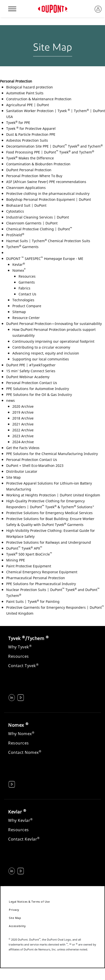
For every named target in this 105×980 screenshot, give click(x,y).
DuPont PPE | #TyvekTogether (31, 365)
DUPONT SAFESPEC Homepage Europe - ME (45, 259)
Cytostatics (15, 211)
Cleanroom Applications (26, 188)
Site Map (13, 477)
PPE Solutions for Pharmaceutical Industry (41, 584)
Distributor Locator (22, 471)
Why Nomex (21, 734)
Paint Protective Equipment (29, 566)
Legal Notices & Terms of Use (29, 902)
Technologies (23, 300)
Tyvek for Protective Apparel (31, 128)
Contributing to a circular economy (41, 347)
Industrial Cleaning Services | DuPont (38, 217)
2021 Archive (23, 424)
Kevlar (19, 264)
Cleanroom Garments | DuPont (32, 223)
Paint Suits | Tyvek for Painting (33, 601)
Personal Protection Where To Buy (34, 176)
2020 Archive (23, 406)
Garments (27, 282)
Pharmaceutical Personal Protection (36, 578)
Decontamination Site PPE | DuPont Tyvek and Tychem (54, 146)
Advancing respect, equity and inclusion (46, 353)
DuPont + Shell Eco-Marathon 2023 (35, 465)
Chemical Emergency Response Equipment (42, 572)
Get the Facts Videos (23, 448)
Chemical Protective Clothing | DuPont (39, 229)
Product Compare (27, 306)
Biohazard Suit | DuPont (26, 205)
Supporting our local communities (41, 359)
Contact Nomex (25, 752)
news (10, 400)
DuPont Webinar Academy (28, 377)
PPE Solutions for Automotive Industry (38, 389)
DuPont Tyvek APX (24, 548)
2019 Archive (23, 412)
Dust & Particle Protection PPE (31, 134)
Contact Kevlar (24, 839)
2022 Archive (23, 430)
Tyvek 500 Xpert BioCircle (29, 554)
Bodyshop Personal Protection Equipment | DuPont (49, 199)
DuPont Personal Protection (29, 170)
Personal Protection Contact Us (32, 383)
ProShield (15, 235)
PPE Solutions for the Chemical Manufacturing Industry (52, 454)
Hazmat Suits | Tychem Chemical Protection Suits (48, 241)
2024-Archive (23, 442)
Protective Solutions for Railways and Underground (49, 542)
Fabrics (24, 288)
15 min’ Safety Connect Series (31, 371)
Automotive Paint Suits (25, 93)
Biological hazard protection (30, 87)
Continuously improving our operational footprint (53, 341)
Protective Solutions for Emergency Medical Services (49, 513)
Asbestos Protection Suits (27, 140)
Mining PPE (16, 560)
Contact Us (27, 294)
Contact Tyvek (23, 666)
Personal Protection (16, 81)
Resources (27, 276)
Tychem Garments (22, 247)
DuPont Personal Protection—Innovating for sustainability (54, 324)
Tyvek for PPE (18, 123)
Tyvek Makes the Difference (30, 158)
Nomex (19, 270)
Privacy (14, 910)
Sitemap (19, 312)
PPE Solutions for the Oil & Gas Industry (39, 395)
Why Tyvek (20, 647)
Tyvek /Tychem (28, 638)
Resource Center (26, 318)
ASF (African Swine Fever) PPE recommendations (46, 182)
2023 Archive (23, 436)
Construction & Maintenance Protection (39, 99)
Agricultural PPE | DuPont (28, 105)
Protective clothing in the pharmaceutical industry (48, 194)
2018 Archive (23, 418)
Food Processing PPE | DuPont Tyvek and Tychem (50, 152)
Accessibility (17, 926)
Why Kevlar (21, 820)
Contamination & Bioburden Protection (38, 164)
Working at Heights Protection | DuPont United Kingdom (53, 495)
